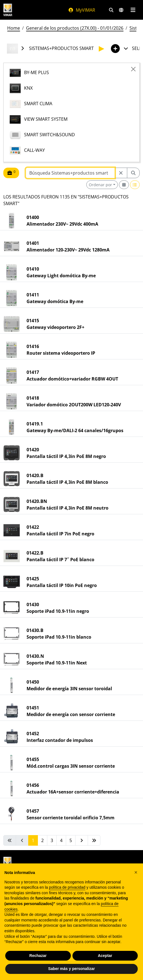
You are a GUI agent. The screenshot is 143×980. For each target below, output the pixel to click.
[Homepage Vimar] (8, 10)
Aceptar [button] (105, 956)
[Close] (133, 69)
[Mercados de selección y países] (121, 10)
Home (14, 28)
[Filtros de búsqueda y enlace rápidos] (111, 10)
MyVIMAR (82, 10)
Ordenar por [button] (100, 185)
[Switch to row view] (135, 185)
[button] (136, 872)
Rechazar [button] (38, 956)
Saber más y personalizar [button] (71, 969)
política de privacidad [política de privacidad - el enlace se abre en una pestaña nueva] (67, 887)
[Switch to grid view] (124, 185)
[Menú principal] (133, 10)
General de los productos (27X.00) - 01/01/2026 (75, 28)
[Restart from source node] (121, 173)
